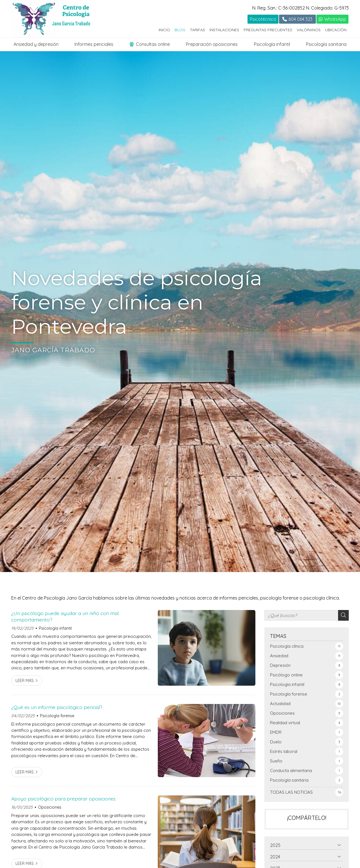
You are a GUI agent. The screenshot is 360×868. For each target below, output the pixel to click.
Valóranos (309, 30)
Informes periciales (94, 44)
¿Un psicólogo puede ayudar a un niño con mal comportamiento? (65, 616)
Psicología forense (57, 716)
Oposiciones (50, 807)
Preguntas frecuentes (268, 30)
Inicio (164, 30)
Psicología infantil (272, 44)
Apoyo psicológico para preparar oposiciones (63, 799)
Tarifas (197, 30)
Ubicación (336, 30)
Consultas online (150, 44)
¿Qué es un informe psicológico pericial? (57, 707)
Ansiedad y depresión (36, 44)
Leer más (25, 681)
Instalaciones (224, 30)
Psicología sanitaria (326, 44)
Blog (180, 30)
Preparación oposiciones (212, 44)
